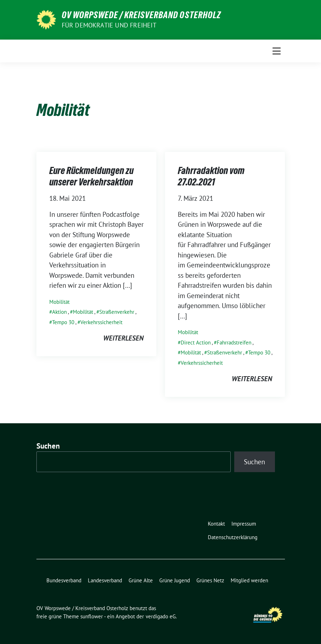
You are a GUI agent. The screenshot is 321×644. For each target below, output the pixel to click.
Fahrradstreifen (234, 343)
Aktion (59, 312)
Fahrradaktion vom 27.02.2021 (211, 176)
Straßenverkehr (117, 312)
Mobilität (59, 302)
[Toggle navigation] (277, 51)
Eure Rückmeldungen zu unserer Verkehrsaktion (91, 176)
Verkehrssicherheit (101, 322)
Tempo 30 (63, 322)
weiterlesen (123, 338)
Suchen (48, 446)
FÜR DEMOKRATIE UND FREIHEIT (109, 25)
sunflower (92, 616)
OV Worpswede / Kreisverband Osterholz (141, 15)
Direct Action (196, 343)
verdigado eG (161, 616)
